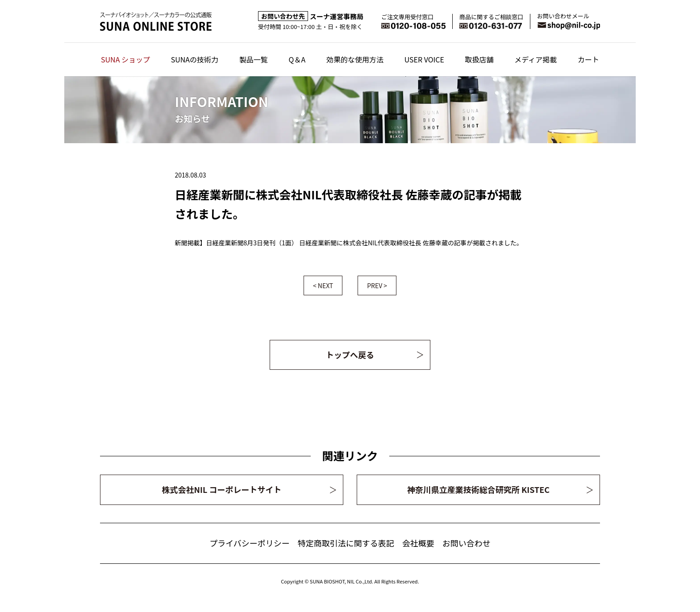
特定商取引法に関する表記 (346, 543)
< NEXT (323, 285)
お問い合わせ (467, 543)
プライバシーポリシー (250, 543)
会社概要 (418, 543)
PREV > (377, 285)
